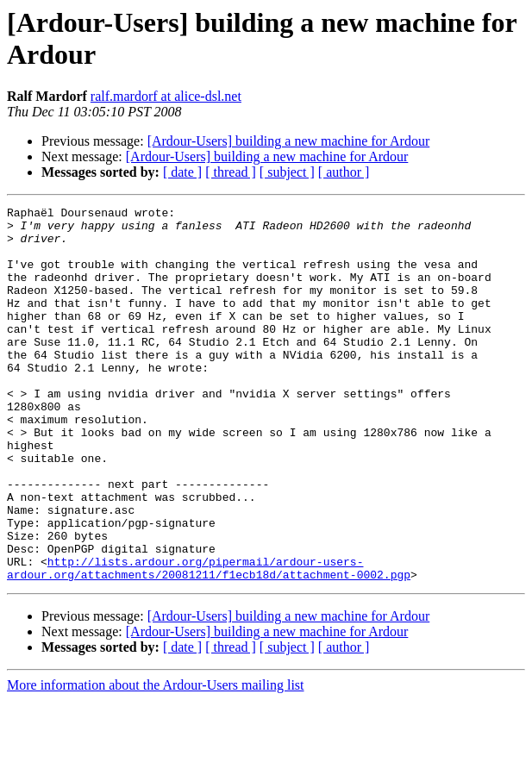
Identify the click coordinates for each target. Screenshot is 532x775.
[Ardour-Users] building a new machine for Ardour (289, 141)
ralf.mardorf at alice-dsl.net (166, 96)
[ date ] (182, 172)
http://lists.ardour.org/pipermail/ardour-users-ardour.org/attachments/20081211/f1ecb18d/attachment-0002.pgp (209, 641)
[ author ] (344, 172)
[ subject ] (287, 172)
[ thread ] (231, 172)
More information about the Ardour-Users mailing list (156, 760)
